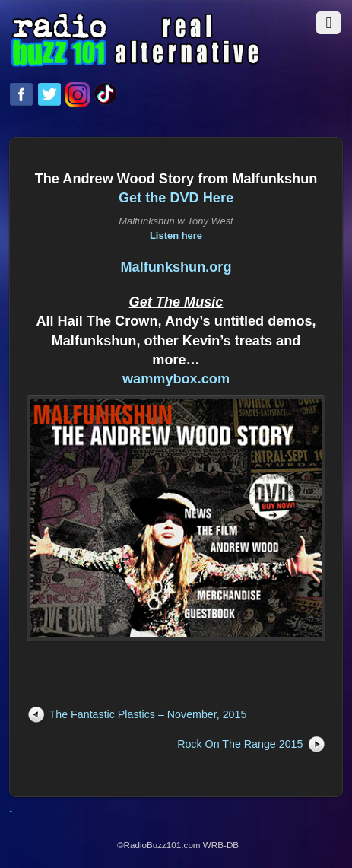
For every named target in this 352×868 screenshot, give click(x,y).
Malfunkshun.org (176, 267)
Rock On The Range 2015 (240, 744)
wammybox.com (176, 379)
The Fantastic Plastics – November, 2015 (148, 714)
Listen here (176, 235)
